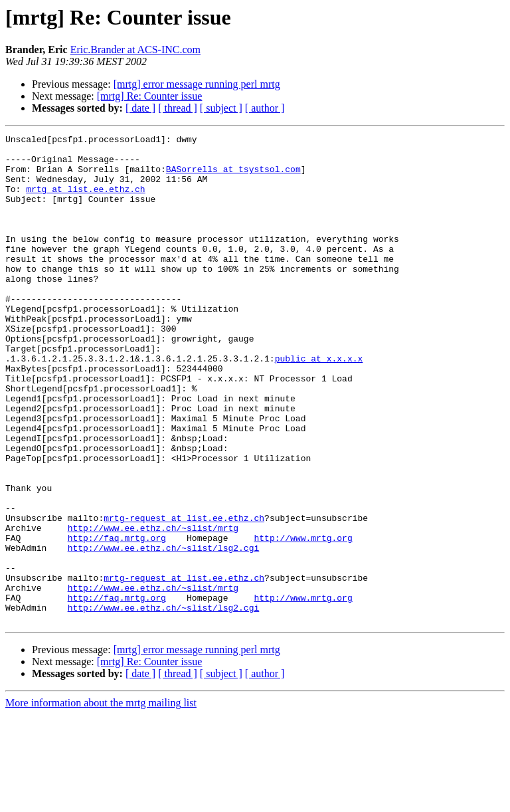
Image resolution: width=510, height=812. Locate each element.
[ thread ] (178, 108)
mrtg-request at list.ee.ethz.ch (184, 595)
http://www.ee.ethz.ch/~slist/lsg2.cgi (164, 631)
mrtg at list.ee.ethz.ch (85, 201)
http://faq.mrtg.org (117, 619)
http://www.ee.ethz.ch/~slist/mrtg (153, 607)
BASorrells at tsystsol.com (233, 177)
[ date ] (140, 108)
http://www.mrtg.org (303, 619)
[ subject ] (221, 108)
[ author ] (265, 108)
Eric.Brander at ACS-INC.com (135, 50)
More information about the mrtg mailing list (101, 800)
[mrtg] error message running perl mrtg (197, 84)
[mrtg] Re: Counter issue (150, 96)
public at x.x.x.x (319, 404)
